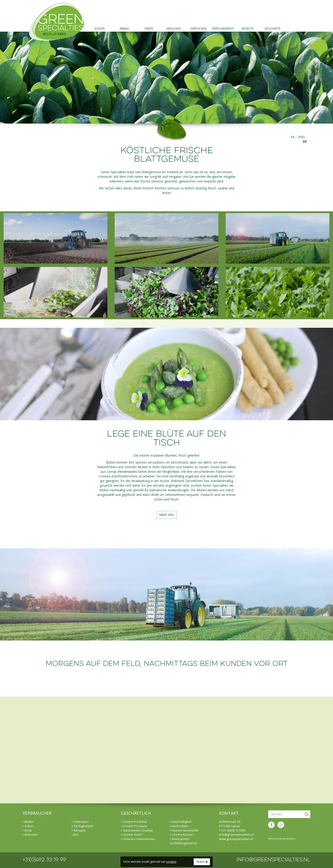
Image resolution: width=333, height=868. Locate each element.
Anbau (124, 28)
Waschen (174, 28)
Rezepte (248, 28)
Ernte (149, 28)
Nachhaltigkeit (181, 822)
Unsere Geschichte (184, 830)
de (305, 141)
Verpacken (198, 28)
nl (293, 137)
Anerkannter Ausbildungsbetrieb (184, 841)
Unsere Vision (132, 835)
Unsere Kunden (182, 835)
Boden (100, 28)
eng (301, 137)
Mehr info (166, 515)
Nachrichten (179, 826)
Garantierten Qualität (137, 830)
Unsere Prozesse (134, 826)
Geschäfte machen (273, 29)
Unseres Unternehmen (138, 839)
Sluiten (202, 862)
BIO (75, 835)
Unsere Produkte (134, 822)
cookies (171, 862)
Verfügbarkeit (223, 28)
